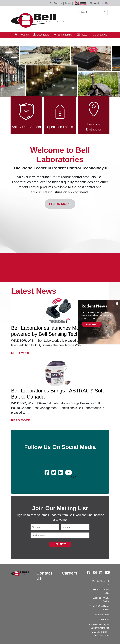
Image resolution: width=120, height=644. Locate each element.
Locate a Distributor (94, 114)
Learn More (60, 204)
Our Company (56, 3)
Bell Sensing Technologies (81, 3)
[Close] (117, 303)
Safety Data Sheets (26, 114)
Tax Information (101, 615)
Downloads (43, 35)
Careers (68, 3)
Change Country (99, 3)
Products (24, 35)
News (84, 35)
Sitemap (105, 620)
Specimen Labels (60, 114)
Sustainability (65, 35)
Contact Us (101, 35)
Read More (21, 353)
